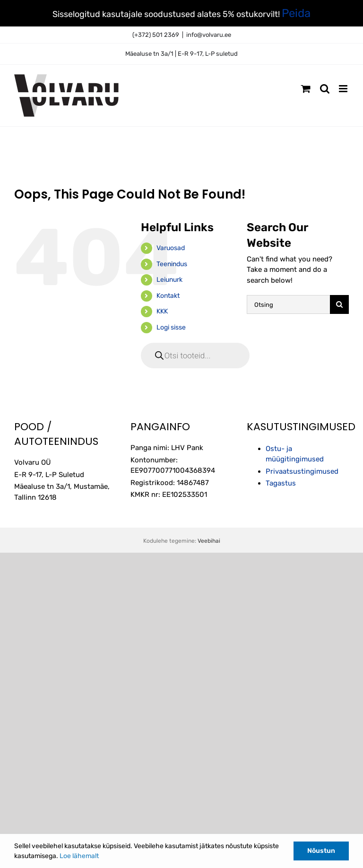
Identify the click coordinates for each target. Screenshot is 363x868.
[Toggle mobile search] (325, 89)
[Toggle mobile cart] (306, 89)
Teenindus (172, 264)
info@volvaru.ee (209, 35)
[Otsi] (339, 304)
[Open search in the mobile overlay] (195, 356)
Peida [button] (296, 13)
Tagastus (281, 483)
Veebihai (209, 541)
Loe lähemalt (79, 856)
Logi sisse (171, 327)
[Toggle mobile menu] (344, 89)
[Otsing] (288, 304)
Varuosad (171, 248)
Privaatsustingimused (302, 471)
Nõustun (321, 851)
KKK (162, 311)
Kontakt (168, 296)
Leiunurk (169, 280)
